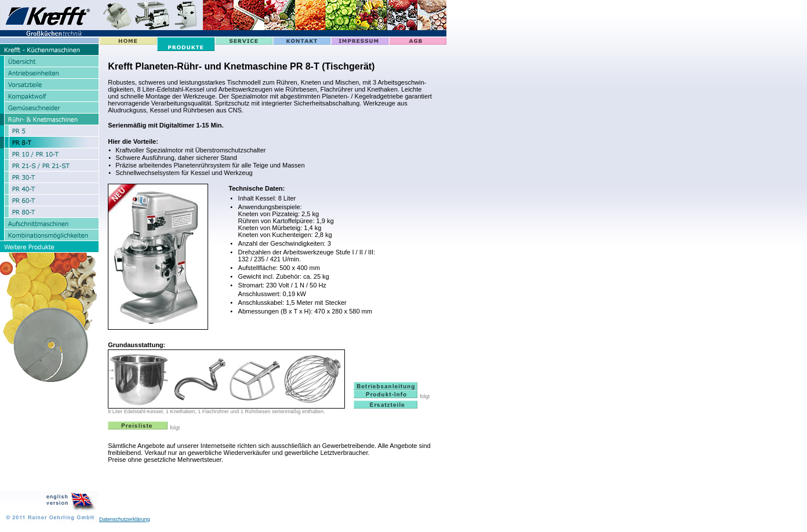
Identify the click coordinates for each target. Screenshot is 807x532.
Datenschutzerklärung (125, 519)
